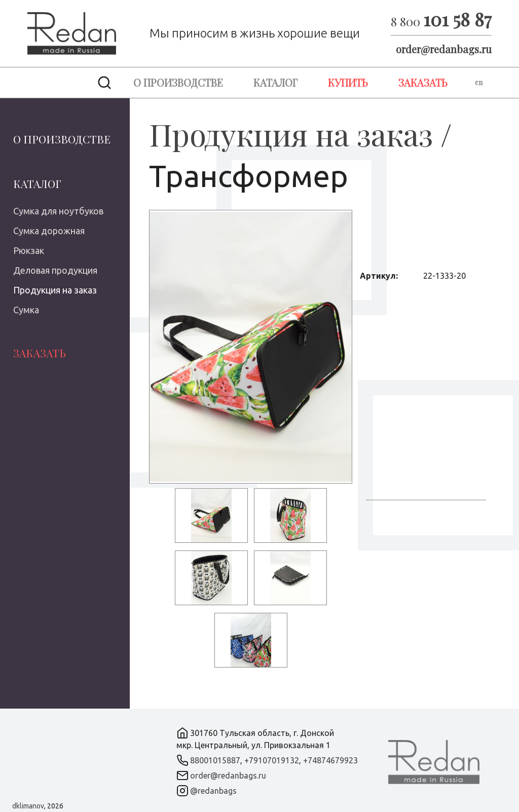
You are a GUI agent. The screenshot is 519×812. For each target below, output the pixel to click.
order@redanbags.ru (444, 49)
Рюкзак (29, 250)
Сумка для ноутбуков (58, 211)
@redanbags (213, 791)
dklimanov (28, 806)
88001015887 (215, 760)
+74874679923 (330, 760)
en (479, 82)
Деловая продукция (55, 270)
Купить (348, 82)
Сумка (26, 310)
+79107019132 (272, 760)
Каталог (275, 82)
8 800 (441, 21)
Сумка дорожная (49, 231)
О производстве (178, 82)
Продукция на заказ (55, 290)
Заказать (423, 82)
